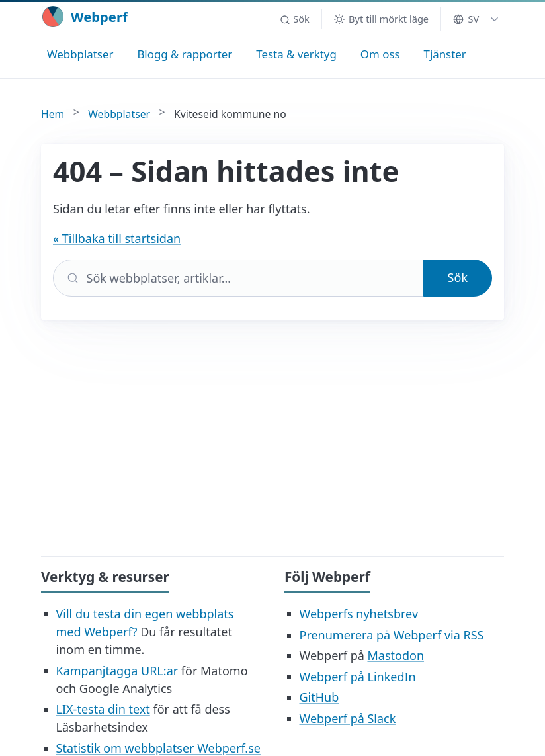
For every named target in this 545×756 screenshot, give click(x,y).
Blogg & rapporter (185, 54)
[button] (294, 19)
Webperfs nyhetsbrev (359, 614)
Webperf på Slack (348, 718)
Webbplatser (80, 54)
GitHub (319, 697)
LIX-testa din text (103, 709)
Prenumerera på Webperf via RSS (392, 635)
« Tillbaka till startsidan (117, 238)
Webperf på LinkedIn (358, 677)
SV (466, 19)
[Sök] (238, 278)
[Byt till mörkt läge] (381, 19)
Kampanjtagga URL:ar (117, 671)
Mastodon (396, 655)
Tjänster (445, 54)
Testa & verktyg (296, 54)
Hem (53, 114)
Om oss (380, 54)
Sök (458, 277)
